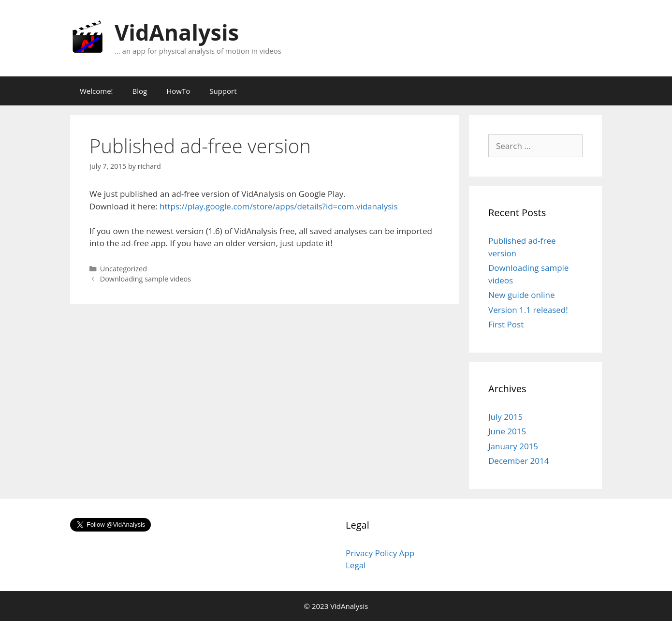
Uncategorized (124, 269)
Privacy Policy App (380, 553)
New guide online (521, 295)
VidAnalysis (177, 32)
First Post (506, 324)
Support (223, 91)
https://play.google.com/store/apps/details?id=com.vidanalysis (279, 206)
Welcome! (96, 91)
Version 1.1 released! (528, 310)
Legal (356, 565)
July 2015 (505, 417)
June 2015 (507, 431)
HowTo (178, 91)
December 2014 (519, 461)
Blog (140, 91)
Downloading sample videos (146, 279)
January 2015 (513, 446)
